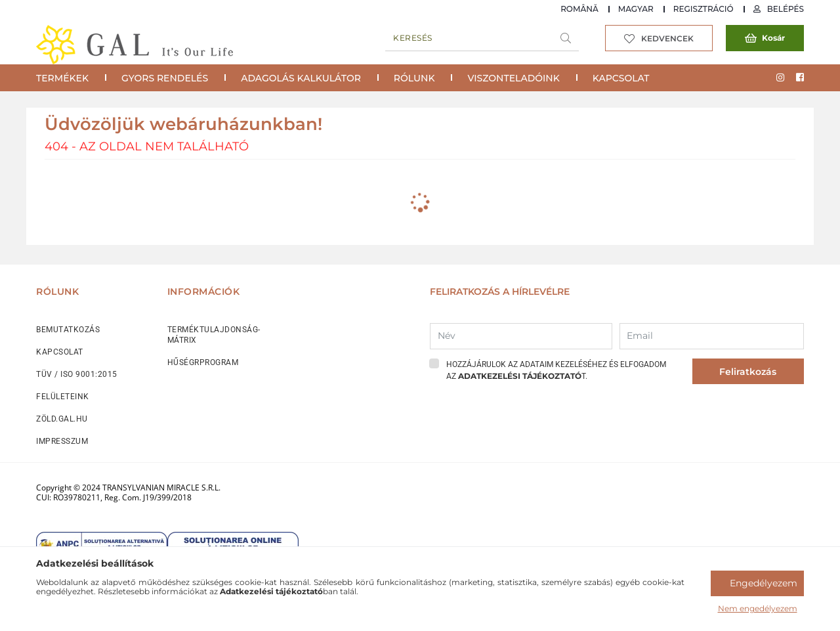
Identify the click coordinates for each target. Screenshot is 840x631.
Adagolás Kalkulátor (301, 78)
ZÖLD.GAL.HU (62, 419)
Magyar (636, 9)
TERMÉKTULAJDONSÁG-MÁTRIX (214, 335)
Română (579, 9)
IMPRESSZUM (62, 441)
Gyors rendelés (165, 78)
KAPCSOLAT (60, 352)
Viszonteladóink (513, 78)
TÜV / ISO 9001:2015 (77, 374)
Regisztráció (703, 9)
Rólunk (414, 78)
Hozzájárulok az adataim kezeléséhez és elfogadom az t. (556, 370)
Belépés (786, 9)
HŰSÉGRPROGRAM (203, 362)
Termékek (62, 78)
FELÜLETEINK (63, 397)
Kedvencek (667, 38)
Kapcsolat (621, 78)
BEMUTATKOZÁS (68, 330)
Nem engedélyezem (758, 608)
